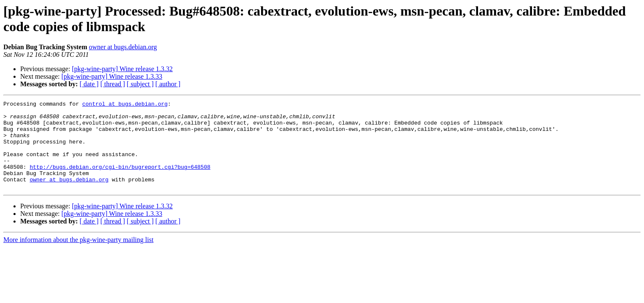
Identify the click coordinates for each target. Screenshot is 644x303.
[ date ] (89, 84)
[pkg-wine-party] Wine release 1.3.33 (112, 76)
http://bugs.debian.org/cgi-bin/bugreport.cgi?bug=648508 (120, 181)
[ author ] (168, 84)
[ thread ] (113, 84)
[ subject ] (140, 84)
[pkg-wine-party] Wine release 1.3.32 (122, 69)
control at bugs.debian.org (125, 105)
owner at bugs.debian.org (123, 47)
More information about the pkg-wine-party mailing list (78, 257)
